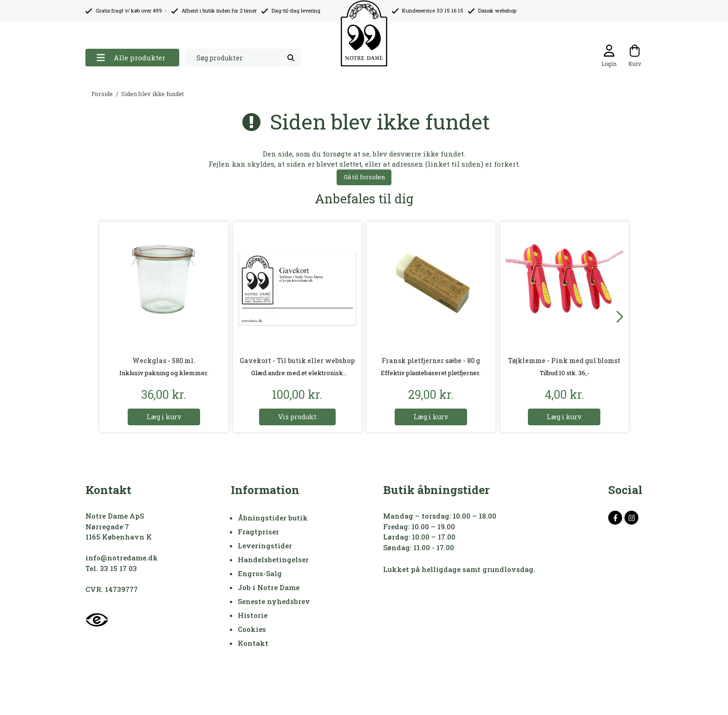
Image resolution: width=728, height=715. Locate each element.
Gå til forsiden (364, 177)
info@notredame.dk (122, 558)
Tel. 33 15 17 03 (111, 568)
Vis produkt (297, 417)
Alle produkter (131, 58)
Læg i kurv (164, 417)
